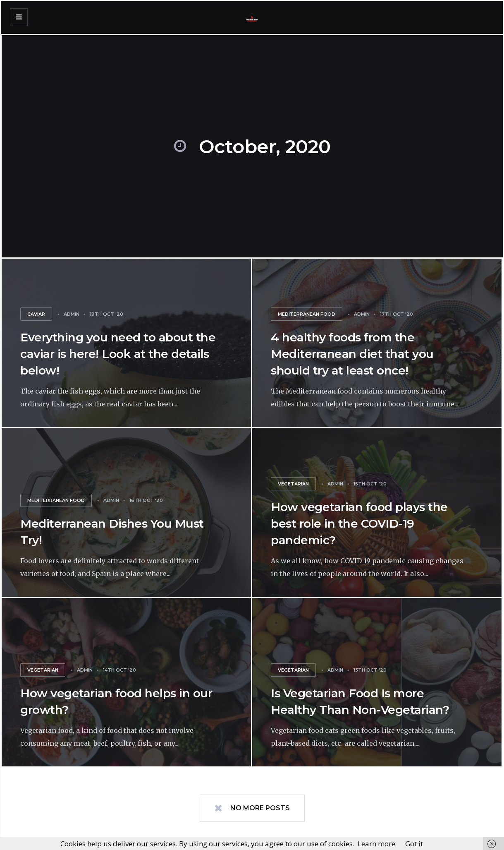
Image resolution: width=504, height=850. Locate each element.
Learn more (376, 844)
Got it (414, 844)
